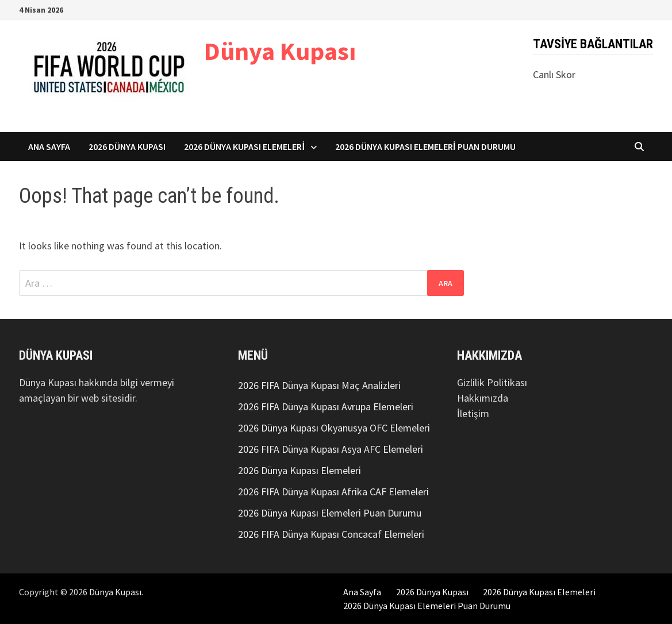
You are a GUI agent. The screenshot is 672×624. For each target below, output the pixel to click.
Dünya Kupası (280, 51)
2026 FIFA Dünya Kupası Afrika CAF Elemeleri (333, 492)
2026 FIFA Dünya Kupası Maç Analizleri (319, 385)
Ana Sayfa (49, 147)
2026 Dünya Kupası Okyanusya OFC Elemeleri (334, 428)
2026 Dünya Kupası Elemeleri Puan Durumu (425, 147)
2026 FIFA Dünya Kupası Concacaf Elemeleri (331, 534)
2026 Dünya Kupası (127, 147)
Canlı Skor (554, 74)
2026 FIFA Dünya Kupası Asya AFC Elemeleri (331, 449)
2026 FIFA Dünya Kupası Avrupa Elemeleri (326, 407)
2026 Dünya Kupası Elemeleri (244, 147)
